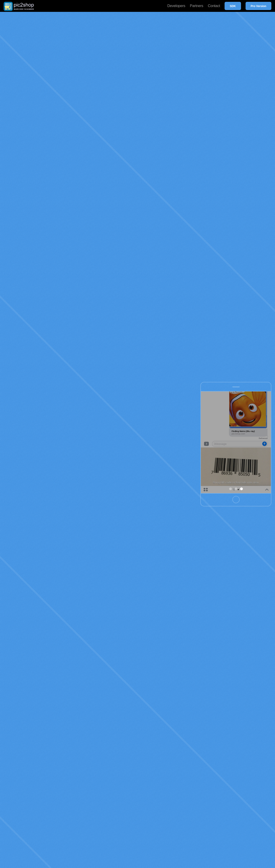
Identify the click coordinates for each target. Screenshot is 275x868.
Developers (176, 6)
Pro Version (258, 6)
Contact (214, 6)
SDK (233, 6)
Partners (197, 6)
